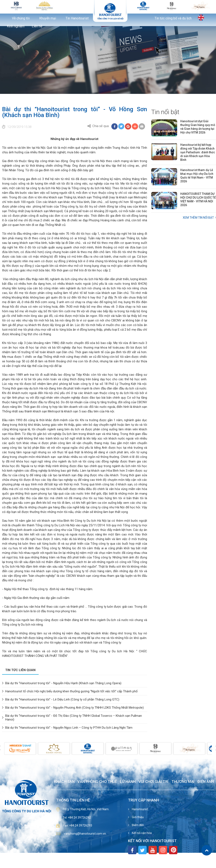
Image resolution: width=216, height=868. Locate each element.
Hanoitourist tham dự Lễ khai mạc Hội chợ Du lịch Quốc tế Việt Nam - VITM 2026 (197, 176)
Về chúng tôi (21, 18)
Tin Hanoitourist (77, 18)
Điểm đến (138, 825)
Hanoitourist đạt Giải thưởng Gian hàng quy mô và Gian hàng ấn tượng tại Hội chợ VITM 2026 (198, 127)
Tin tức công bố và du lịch (173, 18)
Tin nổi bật (165, 112)
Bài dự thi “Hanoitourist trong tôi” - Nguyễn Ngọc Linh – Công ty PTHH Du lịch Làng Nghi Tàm (69, 728)
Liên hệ (37, 26)
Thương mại (183, 782)
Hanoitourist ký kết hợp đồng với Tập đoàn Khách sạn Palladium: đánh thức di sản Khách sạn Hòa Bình (198, 152)
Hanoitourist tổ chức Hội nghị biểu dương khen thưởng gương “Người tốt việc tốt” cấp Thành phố (71, 691)
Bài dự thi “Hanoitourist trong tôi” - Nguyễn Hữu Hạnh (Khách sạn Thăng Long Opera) (63, 683)
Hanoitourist (140, 809)
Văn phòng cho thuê (97, 782)
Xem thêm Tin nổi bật (198, 218)
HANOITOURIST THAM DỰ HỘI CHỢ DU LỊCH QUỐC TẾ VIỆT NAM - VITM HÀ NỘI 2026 (198, 199)
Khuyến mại (48, 18)
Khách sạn (64, 782)
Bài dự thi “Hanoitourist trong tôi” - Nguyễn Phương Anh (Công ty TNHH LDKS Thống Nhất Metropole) (74, 708)
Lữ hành (128, 782)
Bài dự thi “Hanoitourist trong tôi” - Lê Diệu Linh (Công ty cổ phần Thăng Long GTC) (62, 699)
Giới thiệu (137, 817)
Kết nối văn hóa (141, 833)
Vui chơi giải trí (154, 782)
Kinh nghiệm (16, 26)
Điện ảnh (206, 782)
